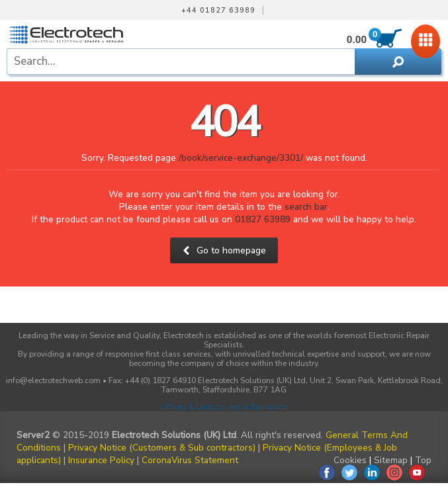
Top (423, 460)
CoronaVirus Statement (190, 460)
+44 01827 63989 (218, 11)
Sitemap (391, 460)
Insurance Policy (101, 460)
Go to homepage (224, 250)
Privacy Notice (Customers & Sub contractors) (162, 448)
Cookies (350, 460)
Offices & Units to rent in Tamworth (224, 407)
